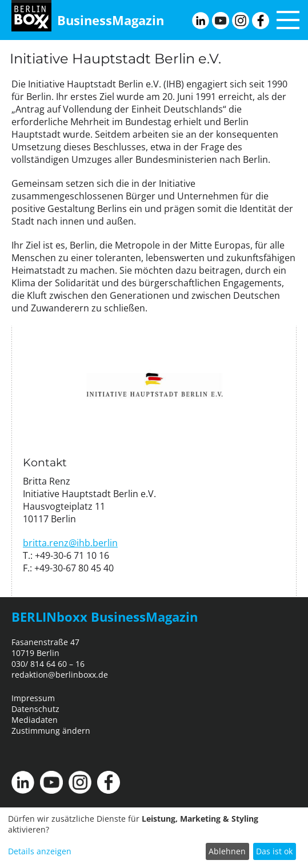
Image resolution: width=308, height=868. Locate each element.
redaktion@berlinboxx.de (60, 675)
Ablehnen (227, 851)
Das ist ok (274, 851)
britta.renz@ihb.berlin (70, 543)
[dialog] (154, 838)
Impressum (33, 698)
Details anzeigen (40, 851)
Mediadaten (35, 720)
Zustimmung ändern (51, 731)
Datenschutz (35, 709)
